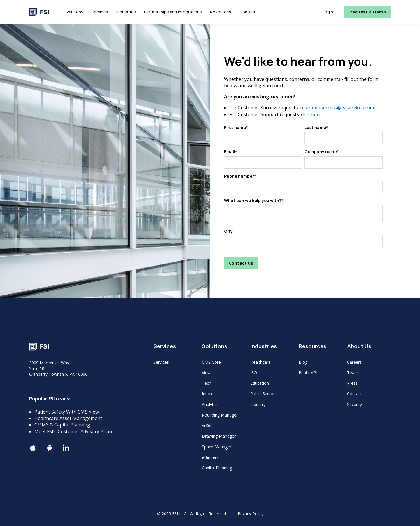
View (206, 373)
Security (355, 404)
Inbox (207, 394)
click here (311, 114)
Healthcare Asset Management (68, 418)
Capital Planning (217, 468)
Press (352, 383)
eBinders (210, 457)
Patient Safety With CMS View (67, 412)
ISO (254, 373)
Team (353, 373)
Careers (354, 362)
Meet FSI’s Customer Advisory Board (74, 431)
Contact (355, 394)
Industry (258, 404)
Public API (308, 373)
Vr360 (207, 425)
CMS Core (211, 362)
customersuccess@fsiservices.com (337, 108)
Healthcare (260, 362)
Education (260, 383)
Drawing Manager (219, 436)
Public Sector (262, 394)
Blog (303, 362)
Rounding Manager (220, 415)
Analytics (210, 404)
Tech (206, 383)
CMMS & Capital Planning (62, 425)
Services (161, 362)
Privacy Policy (251, 514)
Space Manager (217, 447)
